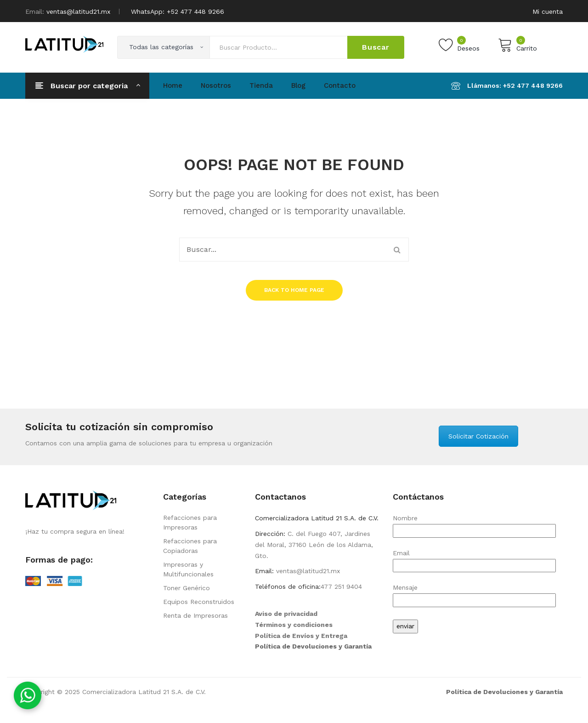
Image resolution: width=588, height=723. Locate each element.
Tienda (261, 85)
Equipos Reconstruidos (199, 602)
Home (173, 85)
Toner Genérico (187, 588)
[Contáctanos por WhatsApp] (28, 695)
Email (474, 559)
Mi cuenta (548, 11)
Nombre (474, 524)
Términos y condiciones (294, 625)
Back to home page (294, 290)
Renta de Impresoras (195, 615)
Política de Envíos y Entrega (301, 636)
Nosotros (216, 85)
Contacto (340, 85)
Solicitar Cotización (478, 436)
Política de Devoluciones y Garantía (313, 646)
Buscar (376, 47)
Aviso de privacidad (286, 614)
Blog (298, 85)
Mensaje (474, 594)
